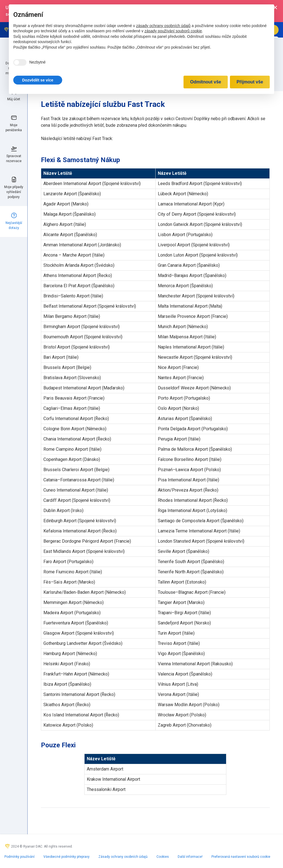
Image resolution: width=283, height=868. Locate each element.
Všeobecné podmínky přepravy (66, 857)
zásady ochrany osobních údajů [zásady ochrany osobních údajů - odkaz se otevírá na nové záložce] (163, 26)
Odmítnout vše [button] (206, 82)
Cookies (163, 857)
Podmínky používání (19, 857)
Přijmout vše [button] (250, 82)
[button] (38, 80)
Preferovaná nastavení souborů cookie (241, 857)
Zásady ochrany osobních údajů (123, 857)
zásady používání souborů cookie (173, 31)
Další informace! (190, 857)
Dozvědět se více (38, 80)
